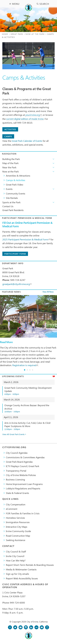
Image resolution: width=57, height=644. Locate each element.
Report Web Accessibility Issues (22, 578)
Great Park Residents (13, 210)
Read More (6, 342)
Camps (8, 136)
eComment (12, 509)
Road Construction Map (18, 536)
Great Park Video (15, 185)
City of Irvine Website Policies (21, 475)
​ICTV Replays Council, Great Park (23, 466)
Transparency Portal (16, 471)
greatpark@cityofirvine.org (17, 284)
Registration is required (25, 365)
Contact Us (8, 206)
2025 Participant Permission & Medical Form (26, 239)
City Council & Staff (16, 551)
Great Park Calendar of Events (27, 141)
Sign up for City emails (17, 574)
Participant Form (15, 254)
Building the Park (11, 159)
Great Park (17, 34)
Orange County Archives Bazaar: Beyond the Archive (30, 408)
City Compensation (16, 504)
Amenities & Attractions (18, 176)
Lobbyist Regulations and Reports (23, 488)
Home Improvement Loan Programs (24, 484)
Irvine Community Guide (18, 531)
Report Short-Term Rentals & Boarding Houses (30, 565)
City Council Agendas (17, 453)
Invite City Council (15, 556)
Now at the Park (35, 34)
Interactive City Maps (17, 527)
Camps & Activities (16, 180)
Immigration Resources (18, 522)
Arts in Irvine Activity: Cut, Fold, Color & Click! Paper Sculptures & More (30, 426)
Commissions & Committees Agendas (25, 457)
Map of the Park (10, 163)
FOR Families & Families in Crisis (23, 513)
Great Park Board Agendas (19, 462)
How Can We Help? (16, 560)
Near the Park (9, 167)
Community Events (16, 193)
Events (9, 189)
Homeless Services (15, 518)
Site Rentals (12, 198)
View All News (48, 292)
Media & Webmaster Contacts (21, 569)
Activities (10, 129)
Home (5, 34)
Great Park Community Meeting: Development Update (30, 391)
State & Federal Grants (17, 493)
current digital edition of (25, 119)
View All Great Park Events (13, 434)
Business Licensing (15, 479)
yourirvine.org (34, 115)
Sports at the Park (11, 202)
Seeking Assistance (16, 540)
